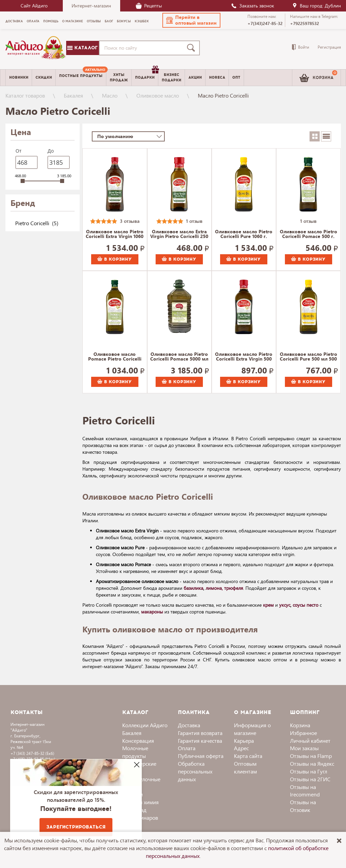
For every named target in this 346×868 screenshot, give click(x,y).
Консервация (138, 741)
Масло (110, 95)
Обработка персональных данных (195, 771)
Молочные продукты (135, 752)
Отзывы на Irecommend (305, 791)
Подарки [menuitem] (147, 75)
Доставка (189, 725)
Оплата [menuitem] (33, 21)
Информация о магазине (252, 729)
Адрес (241, 748)
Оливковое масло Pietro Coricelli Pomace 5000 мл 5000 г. (179, 357)
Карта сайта (248, 756)
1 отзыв (194, 221)
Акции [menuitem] (195, 77)
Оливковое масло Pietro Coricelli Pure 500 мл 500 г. (309, 357)
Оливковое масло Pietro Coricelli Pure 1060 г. (244, 234)
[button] (191, 20)
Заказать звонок (252, 6)
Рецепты (149, 6)
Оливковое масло (158, 95)
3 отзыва (130, 221)
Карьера (244, 741)
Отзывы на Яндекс (312, 764)
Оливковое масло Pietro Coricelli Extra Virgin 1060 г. (115, 234)
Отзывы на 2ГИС (310, 779)
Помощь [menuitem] (51, 21)
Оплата (187, 748)
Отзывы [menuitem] (94, 21)
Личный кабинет (310, 741)
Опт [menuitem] (236, 77)
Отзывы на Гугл (309, 771)
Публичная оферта (201, 756)
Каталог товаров (25, 95)
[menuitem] (81, 78)
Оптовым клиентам (245, 767)
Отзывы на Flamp (311, 756)
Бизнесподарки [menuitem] (171, 77)
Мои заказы (304, 748)
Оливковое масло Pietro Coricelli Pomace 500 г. (309, 234)
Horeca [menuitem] (217, 77)
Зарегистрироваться (76, 827)
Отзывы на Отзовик (303, 806)
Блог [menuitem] (109, 21)
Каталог (82, 48)
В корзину (114, 259)
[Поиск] (192, 48)
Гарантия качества (200, 741)
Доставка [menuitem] (14, 21)
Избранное (303, 733)
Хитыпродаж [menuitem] (119, 77)
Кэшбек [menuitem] (142, 21)
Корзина (300, 725)
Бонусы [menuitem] (124, 21)
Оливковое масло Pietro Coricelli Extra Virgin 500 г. (244, 357)
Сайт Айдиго (34, 6)
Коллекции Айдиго (145, 725)
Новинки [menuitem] (19, 77)
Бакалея (73, 95)
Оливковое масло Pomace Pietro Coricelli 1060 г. (115, 357)
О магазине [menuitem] (73, 21)
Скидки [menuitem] (44, 77)
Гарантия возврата (200, 733)
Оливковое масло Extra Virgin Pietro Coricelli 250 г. (179, 234)
